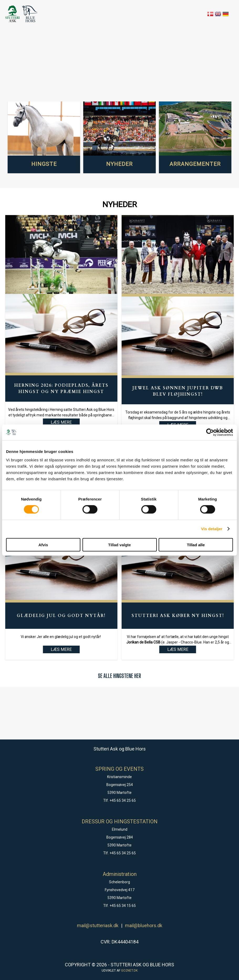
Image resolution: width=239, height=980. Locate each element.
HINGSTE (44, 164)
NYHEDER (119, 164)
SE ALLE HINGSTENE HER (119, 676)
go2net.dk (129, 971)
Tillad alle (196, 545)
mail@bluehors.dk (144, 925)
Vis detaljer (212, 529)
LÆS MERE (61, 649)
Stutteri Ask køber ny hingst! (178, 616)
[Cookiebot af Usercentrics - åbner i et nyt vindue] (210, 432)
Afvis (43, 545)
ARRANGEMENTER (195, 164)
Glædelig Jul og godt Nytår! (61, 616)
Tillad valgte (119, 545)
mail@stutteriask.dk (98, 925)
